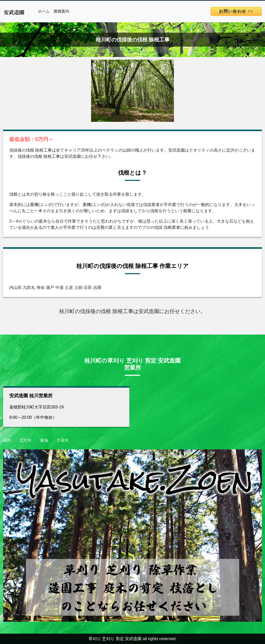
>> (236, 11)
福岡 (7, 440)
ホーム (44, 11)
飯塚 (44, 440)
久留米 (63, 440)
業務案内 (61, 11)
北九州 (25, 440)
